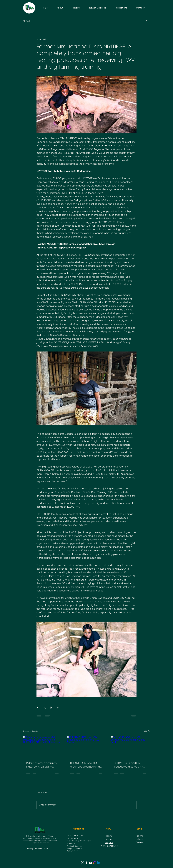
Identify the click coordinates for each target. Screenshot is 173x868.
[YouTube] (91, 863)
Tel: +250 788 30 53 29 (75, 836)
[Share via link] (58, 708)
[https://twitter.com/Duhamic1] (82, 863)
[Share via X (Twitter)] (44, 708)
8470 (76, 838)
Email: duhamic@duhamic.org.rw (79, 841)
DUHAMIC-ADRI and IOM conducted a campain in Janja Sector (129, 765)
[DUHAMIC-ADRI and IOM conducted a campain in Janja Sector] (130, 747)
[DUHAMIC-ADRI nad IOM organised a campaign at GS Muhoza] (87, 747)
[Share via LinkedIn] (51, 708)
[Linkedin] (99, 863)
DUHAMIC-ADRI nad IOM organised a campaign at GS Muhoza (85, 765)
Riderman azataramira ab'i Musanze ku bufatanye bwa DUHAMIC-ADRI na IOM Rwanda (42, 765)
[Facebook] (86, 863)
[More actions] (135, 39)
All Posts (27, 21)
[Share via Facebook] (38, 708)
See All (147, 731)
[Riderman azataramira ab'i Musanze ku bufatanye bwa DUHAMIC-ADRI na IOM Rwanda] (43, 747)
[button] (76, 8)
